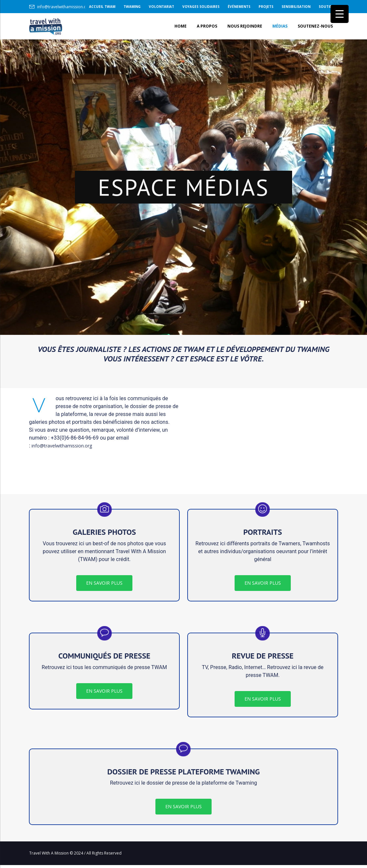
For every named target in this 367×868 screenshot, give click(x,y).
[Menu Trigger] (340, 14)
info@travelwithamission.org (64, 7)
